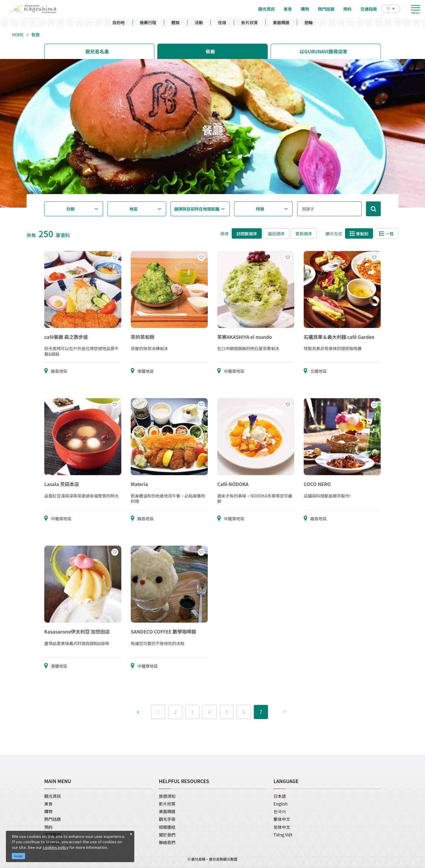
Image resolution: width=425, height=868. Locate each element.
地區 (134, 209)
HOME (18, 35)
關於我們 (167, 835)
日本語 (280, 796)
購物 (48, 811)
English (281, 804)
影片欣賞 (250, 22)
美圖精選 (281, 22)
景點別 (359, 234)
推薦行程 (148, 22)
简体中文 (282, 827)
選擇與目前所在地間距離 (197, 209)
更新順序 (304, 234)
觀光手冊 (167, 819)
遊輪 (309, 22)
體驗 (176, 22)
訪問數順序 (247, 234)
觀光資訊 (53, 796)
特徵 (260, 209)
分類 (70, 209)
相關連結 (167, 827)
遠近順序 (276, 234)
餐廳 (35, 35)
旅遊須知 (167, 796)
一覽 (386, 234)
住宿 (222, 22)
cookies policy (56, 847)
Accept (19, 856)
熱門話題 (53, 819)
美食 (48, 804)
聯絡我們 (167, 842)
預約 (48, 827)
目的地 (119, 22)
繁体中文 (282, 819)
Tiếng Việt (283, 835)
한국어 (280, 811)
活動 (199, 22)
